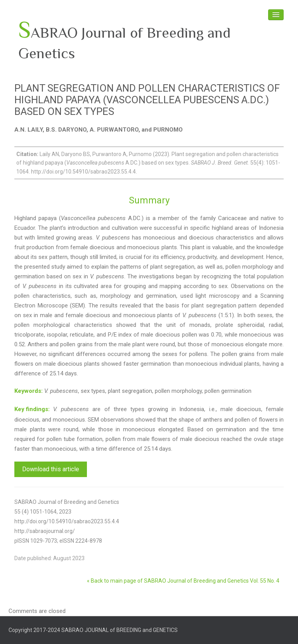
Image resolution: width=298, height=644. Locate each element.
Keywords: (29, 391)
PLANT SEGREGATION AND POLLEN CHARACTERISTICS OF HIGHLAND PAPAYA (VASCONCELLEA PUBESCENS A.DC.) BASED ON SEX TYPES (147, 100)
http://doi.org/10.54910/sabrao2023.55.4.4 (67, 521)
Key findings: (32, 409)
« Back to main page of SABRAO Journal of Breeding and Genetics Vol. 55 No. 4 (183, 581)
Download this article (51, 469)
